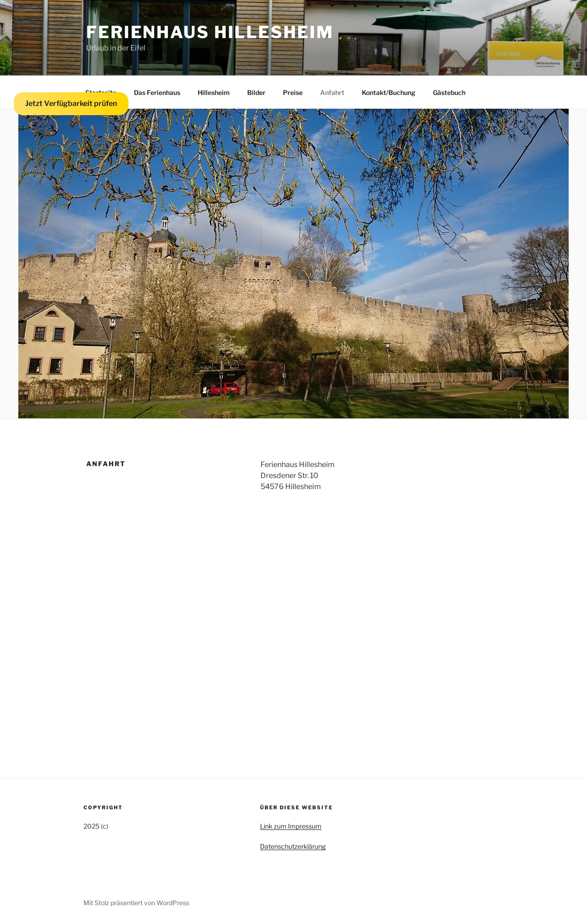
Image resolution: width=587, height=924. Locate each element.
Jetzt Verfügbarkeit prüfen (71, 103)
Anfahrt (332, 92)
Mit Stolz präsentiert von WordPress (136, 903)
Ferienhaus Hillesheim (210, 32)
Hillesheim (214, 92)
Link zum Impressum (291, 826)
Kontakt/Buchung (389, 92)
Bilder (256, 92)
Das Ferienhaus (157, 92)
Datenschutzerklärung (293, 846)
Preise (293, 92)
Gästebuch (449, 92)
